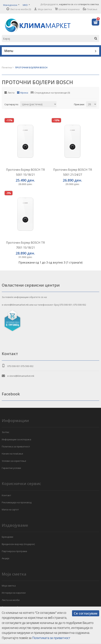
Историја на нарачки (14, 593)
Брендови (7, 537)
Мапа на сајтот (10, 509)
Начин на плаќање (12, 454)
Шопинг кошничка (69, 9)
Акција (6, 558)
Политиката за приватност (51, 638)
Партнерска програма (14, 551)
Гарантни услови (11, 468)
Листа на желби (11, 600)
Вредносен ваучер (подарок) (18, 544)
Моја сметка (45, 9)
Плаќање (92, 9)
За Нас (6, 432)
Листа (11, 93)
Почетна (7, 67)
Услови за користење (14, 461)
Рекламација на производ (17, 502)
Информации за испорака (16, 439)
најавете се (66, 4)
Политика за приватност (16, 446)
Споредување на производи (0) (52, 93)
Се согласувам (86, 613)
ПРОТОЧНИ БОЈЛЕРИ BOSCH (31, 67)
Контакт (6, 495)
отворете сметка (88, 4)
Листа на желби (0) (21, 9)
